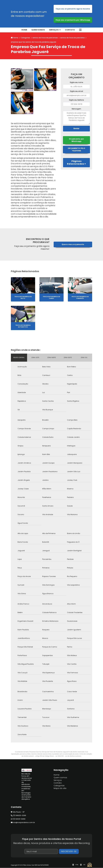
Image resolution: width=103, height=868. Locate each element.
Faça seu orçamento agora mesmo (73, 9)
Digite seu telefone (76, 100)
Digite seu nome (76, 82)
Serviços (54, 30)
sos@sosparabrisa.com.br (23, 822)
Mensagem (76, 109)
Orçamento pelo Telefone (76, 150)
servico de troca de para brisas (45, 38)
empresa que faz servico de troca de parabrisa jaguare (34, 42)
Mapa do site (60, 788)
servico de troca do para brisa (72, 38)
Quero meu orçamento (73, 245)
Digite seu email (77, 91)
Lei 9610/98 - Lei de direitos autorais (68, 756)
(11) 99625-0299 (18, 815)
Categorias (25, 38)
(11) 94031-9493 (18, 819)
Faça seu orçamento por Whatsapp (73, 20)
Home (24, 30)
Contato (70, 30)
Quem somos (38, 30)
